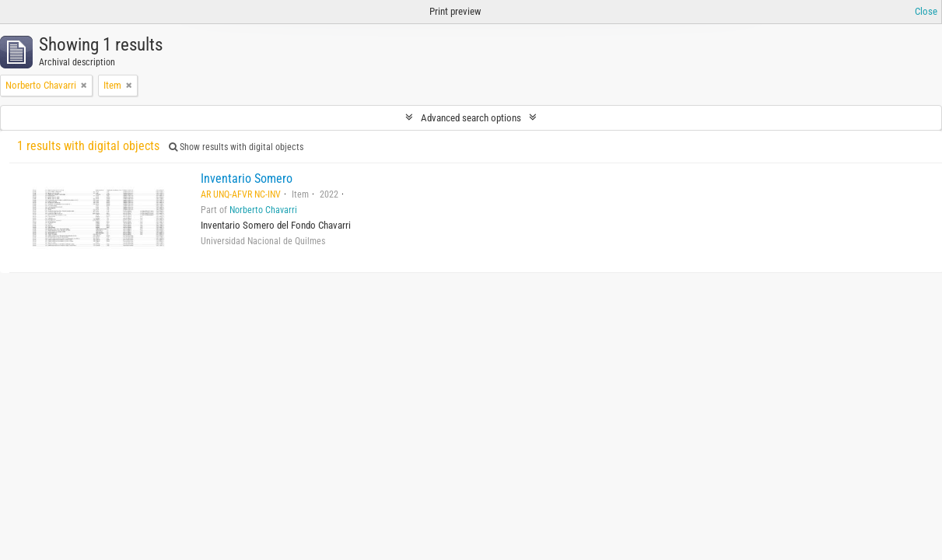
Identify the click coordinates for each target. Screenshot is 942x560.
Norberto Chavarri (263, 210)
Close (926, 11)
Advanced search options (471, 118)
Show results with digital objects (236, 147)
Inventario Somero (247, 178)
